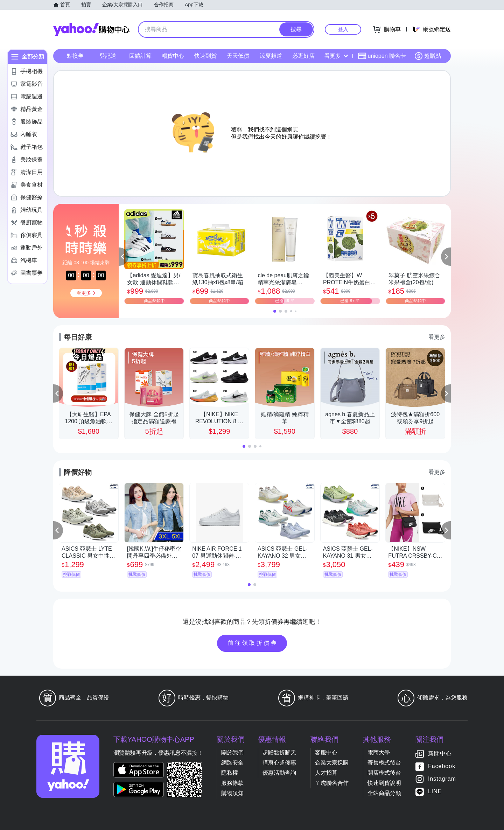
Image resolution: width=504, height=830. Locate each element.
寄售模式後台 (384, 763)
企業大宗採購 (332, 763)
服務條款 (232, 783)
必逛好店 (303, 56)
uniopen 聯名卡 (382, 56)
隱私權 (230, 773)
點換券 (75, 56)
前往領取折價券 (253, 643)
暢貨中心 (173, 56)
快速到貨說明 (384, 783)
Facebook (442, 766)
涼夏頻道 (271, 56)
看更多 (336, 56)
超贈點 (428, 56)
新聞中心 (440, 754)
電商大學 (379, 752)
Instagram (442, 779)
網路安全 (232, 763)
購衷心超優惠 (279, 763)
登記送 (108, 56)
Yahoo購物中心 (91, 29)
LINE (435, 791)
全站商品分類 (384, 793)
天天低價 (238, 56)
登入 (343, 29)
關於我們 (232, 752)
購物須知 (232, 793)
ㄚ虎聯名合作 (332, 783)
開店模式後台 (384, 773)
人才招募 (326, 773)
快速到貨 (205, 56)
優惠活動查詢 (279, 773)
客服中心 (326, 752)
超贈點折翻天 (279, 752)
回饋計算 (140, 56)
